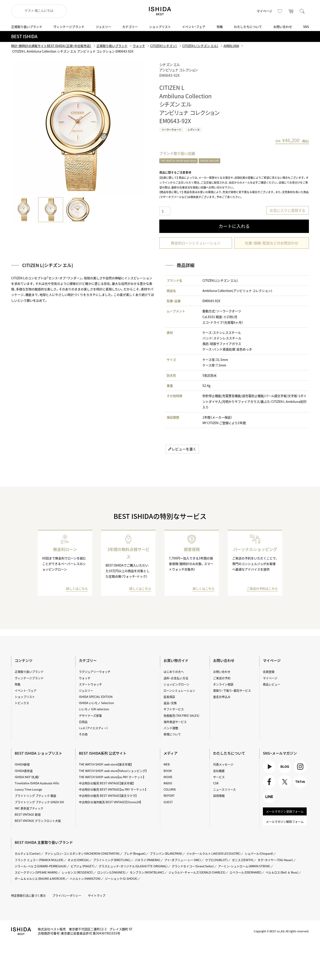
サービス (219, 777)
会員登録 (269, 672)
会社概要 (219, 771)
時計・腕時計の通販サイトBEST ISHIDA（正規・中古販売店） (51, 46)
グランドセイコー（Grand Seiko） (193, 866)
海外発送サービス (175, 722)
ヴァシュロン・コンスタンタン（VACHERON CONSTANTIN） (82, 853)
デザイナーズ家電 (90, 715)
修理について (172, 734)
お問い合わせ (283, 27)
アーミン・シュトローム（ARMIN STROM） (244, 866)
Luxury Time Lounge (28, 789)
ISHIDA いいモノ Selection (96, 703)
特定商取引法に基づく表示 (28, 895)
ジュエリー (103, 27)
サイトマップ (97, 895)
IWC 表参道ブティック (29, 808)
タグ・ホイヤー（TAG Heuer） (275, 860)
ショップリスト (160, 27)
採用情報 (219, 796)
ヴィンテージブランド (69, 27)
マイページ (264, 11)
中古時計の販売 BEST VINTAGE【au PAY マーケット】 (113, 789)
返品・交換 (170, 703)
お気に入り (280, 11)
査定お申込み (222, 697)
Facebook (269, 782)
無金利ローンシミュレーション (196, 243)
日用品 (83, 722)
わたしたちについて (248, 27)
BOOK (168, 771)
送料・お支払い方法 (176, 678)
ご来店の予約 (222, 678)
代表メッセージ (223, 764)
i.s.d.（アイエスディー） (93, 728)
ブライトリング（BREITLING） (112, 860)
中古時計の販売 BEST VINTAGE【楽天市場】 (106, 783)
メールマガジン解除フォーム (285, 822)
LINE (269, 797)
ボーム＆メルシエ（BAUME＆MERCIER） (40, 879)
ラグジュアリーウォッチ (95, 672)
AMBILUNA (231, 46)
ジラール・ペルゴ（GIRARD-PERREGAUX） (41, 866)
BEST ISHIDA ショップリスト (38, 753)
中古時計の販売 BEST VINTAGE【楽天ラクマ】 (108, 796)
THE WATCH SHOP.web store (178, 161)
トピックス (22, 703)
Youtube (269, 767)
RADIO (168, 783)
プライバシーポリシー (67, 895)
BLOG (285, 767)
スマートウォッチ (90, 684)
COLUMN (170, 789)
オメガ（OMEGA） (78, 860)
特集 (220, 27)
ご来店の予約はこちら (262, 588)
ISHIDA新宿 (22, 764)
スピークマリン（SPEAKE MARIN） (36, 872)
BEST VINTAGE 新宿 (28, 814)
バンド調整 (171, 728)
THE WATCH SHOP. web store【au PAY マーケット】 (112, 777)
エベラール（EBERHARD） (246, 872)
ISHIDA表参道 (24, 771)
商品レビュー (272, 684)
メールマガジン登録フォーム (285, 811)
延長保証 (169, 697)
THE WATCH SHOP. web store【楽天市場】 (105, 764)
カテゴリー (130, 27)
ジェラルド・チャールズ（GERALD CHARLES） (197, 872)
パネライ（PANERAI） (148, 860)
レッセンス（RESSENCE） (78, 872)
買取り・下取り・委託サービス (232, 690)
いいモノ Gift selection (94, 709)
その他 (83, 734)
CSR (216, 783)
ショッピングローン (176, 684)
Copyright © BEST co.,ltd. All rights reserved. (281, 931)
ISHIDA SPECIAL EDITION (96, 697)
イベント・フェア (194, 27)
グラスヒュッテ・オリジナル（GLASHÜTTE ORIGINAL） (133, 866)
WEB (167, 764)
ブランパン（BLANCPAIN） (166, 853)
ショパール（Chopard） (259, 853)
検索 (302, 11)
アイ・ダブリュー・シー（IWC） (183, 860)
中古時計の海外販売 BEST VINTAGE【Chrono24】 (110, 802)
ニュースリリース (224, 789)
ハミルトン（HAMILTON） (85, 879)
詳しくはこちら (77, 588)
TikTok (300, 782)
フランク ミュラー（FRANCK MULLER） (39, 860)
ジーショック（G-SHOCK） (121, 879)
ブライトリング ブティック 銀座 (35, 796)
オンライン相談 (223, 684)
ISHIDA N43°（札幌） (27, 777)
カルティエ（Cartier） (28, 853)
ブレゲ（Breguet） (135, 853)
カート (291, 11)
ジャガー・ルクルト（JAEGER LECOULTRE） (214, 853)
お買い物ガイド (176, 660)
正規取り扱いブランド (27, 27)
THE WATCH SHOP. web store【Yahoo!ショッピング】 (113, 771)
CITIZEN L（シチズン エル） (200, 46)
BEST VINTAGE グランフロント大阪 (38, 821)
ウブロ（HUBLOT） (217, 860)
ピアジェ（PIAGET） (83, 866)
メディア (171, 753)
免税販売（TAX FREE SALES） (182, 715)
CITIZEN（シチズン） (164, 46)
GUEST (168, 802)
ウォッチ (139, 46)
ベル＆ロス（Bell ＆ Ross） (282, 872)
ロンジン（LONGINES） (112, 872)
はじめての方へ (174, 672)
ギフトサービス (174, 709)
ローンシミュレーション (179, 690)
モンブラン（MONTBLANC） (147, 872)
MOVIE (168, 777)
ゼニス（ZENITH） (243, 860)
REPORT (169, 796)
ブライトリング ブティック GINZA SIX (39, 802)
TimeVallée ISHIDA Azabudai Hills (37, 783)
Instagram (300, 767)
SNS (306, 27)
